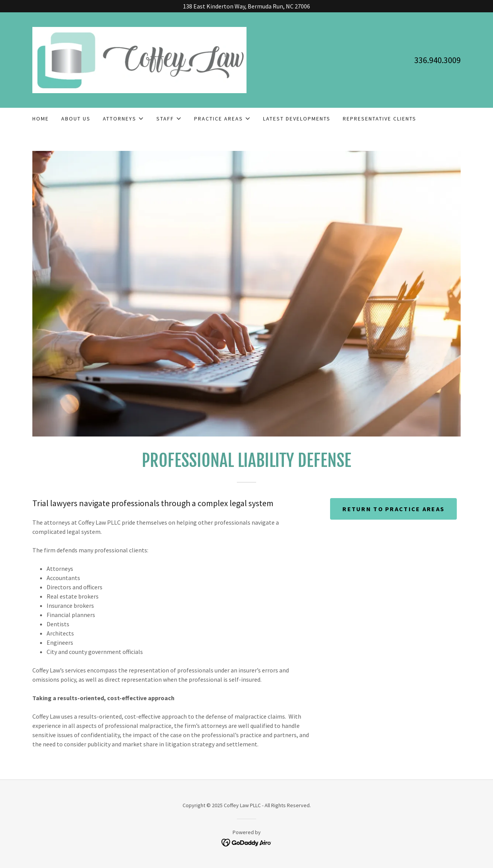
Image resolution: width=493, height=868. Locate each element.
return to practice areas (393, 509)
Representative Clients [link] (380, 119)
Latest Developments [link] (297, 119)
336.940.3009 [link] (438, 60)
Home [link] (41, 119)
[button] (123, 119)
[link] (139, 59)
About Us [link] (76, 119)
